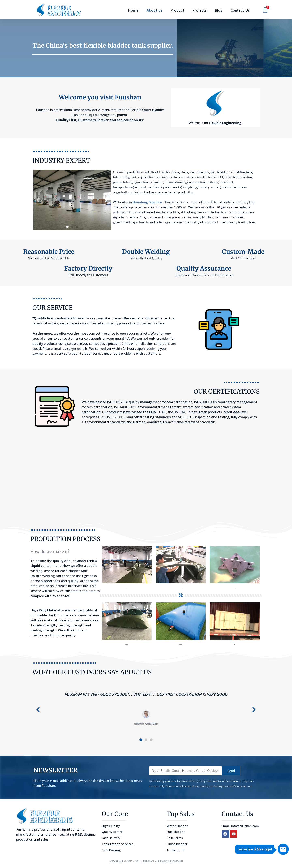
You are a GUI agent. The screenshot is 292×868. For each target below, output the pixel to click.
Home (133, 10)
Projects (200, 10)
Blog (219, 10)
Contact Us (240, 10)
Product (177, 10)
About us (155, 10)
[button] (38, 200)
